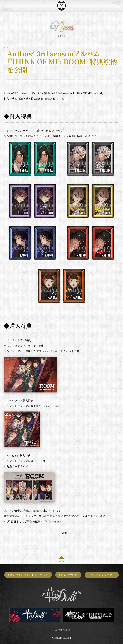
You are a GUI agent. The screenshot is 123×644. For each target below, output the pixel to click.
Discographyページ (43, 511)
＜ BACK (62, 533)
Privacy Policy (63, 629)
